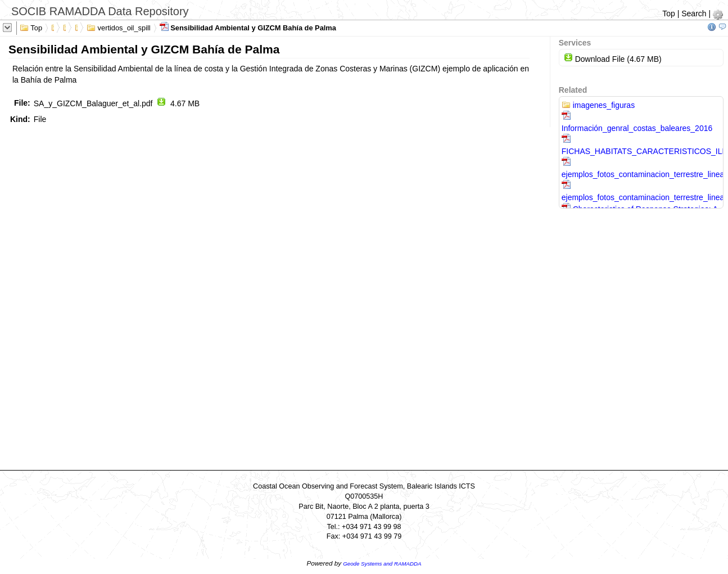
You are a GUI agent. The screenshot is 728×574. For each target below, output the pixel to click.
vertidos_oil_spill (119, 27)
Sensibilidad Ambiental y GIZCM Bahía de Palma (248, 27)
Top (669, 13)
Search (694, 13)
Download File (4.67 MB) (613, 59)
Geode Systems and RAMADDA (382, 564)
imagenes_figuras (598, 105)
